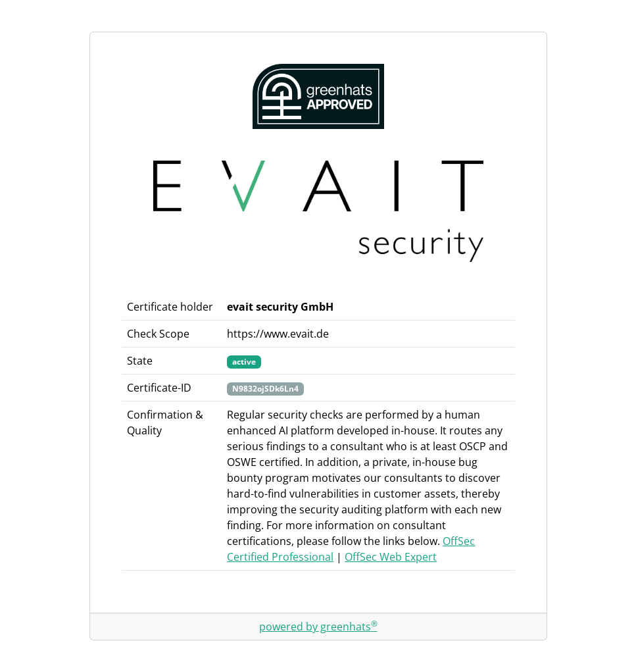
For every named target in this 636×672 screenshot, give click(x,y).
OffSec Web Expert (391, 557)
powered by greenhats (318, 627)
